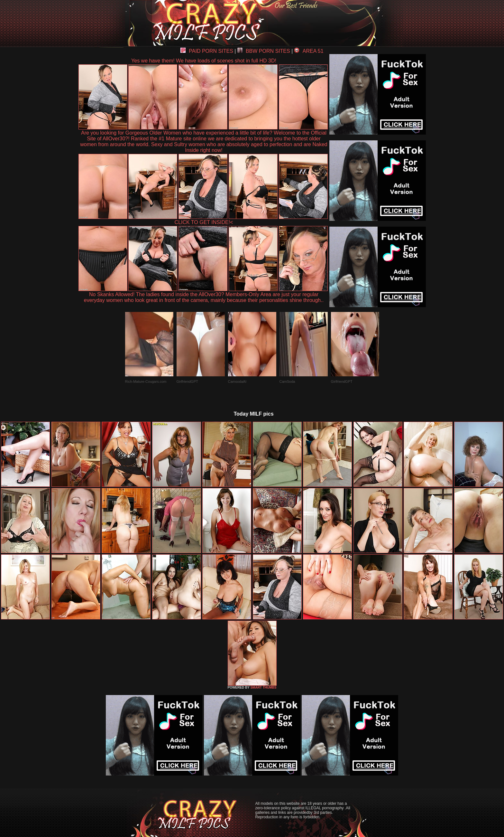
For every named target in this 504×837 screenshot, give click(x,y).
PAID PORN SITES (207, 51)
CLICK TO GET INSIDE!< (204, 222)
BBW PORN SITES (264, 51)
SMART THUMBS (263, 687)
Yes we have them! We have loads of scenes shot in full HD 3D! (204, 61)
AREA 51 (309, 51)
